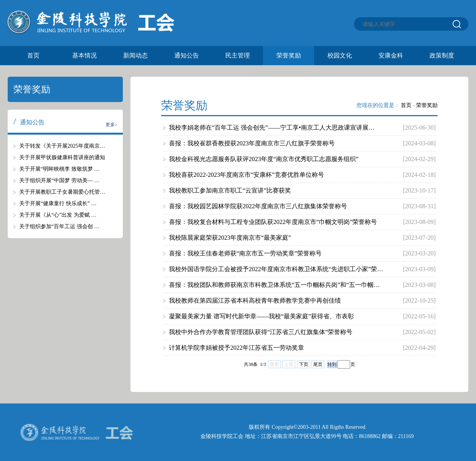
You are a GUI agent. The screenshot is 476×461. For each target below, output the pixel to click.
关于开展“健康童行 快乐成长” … (58, 203)
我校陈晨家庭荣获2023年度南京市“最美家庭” (230, 238)
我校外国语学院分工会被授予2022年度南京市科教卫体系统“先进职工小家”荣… (276, 269)
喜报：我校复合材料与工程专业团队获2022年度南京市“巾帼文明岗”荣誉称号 (273, 222)
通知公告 (187, 55)
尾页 (318, 364)
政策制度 (442, 55)
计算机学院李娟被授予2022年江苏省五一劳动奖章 (236, 348)
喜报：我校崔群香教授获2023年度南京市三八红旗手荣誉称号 (252, 143)
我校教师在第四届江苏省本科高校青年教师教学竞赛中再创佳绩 (255, 300)
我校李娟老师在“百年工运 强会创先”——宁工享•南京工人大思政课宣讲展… (272, 128)
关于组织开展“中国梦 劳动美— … (59, 180)
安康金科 (391, 55)
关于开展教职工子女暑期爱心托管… (62, 192)
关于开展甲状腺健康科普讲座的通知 (62, 157)
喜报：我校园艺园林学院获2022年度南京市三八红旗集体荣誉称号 (258, 206)
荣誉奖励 (289, 55)
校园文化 (340, 55)
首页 (33, 55)
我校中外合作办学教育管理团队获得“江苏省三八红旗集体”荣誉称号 (261, 332)
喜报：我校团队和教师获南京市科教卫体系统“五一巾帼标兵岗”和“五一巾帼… (274, 285)
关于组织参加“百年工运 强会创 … (59, 226)
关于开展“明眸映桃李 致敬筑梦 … (59, 169)
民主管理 (238, 55)
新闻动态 (136, 55)
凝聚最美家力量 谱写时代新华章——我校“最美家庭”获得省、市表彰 (261, 316)
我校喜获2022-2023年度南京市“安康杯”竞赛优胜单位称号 (246, 175)
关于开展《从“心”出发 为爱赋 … (58, 215)
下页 (304, 364)
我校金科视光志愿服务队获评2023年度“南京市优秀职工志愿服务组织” (264, 159)
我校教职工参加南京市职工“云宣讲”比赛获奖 (230, 190)
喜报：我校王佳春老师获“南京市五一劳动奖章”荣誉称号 (245, 253)
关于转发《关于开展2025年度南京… (62, 146)
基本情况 (84, 55)
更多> (112, 125)
